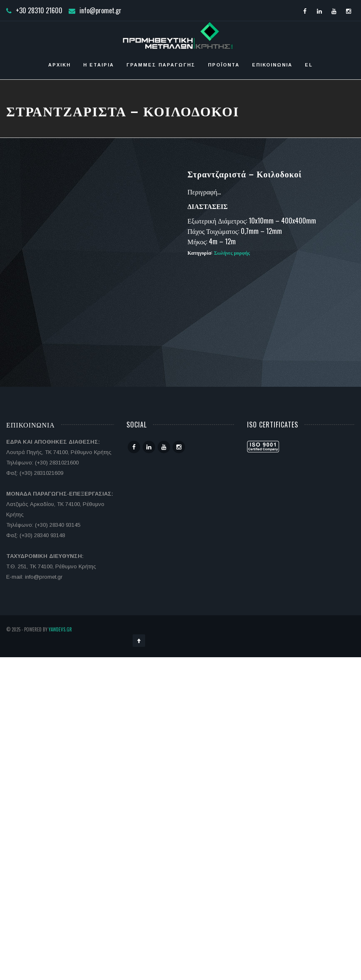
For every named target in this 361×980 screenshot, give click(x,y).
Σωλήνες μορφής (232, 252)
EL (309, 65)
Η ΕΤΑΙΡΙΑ (99, 65)
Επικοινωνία (272, 65)
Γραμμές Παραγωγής (161, 65)
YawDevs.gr (60, 629)
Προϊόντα (224, 65)
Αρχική (59, 65)
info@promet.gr (100, 10)
